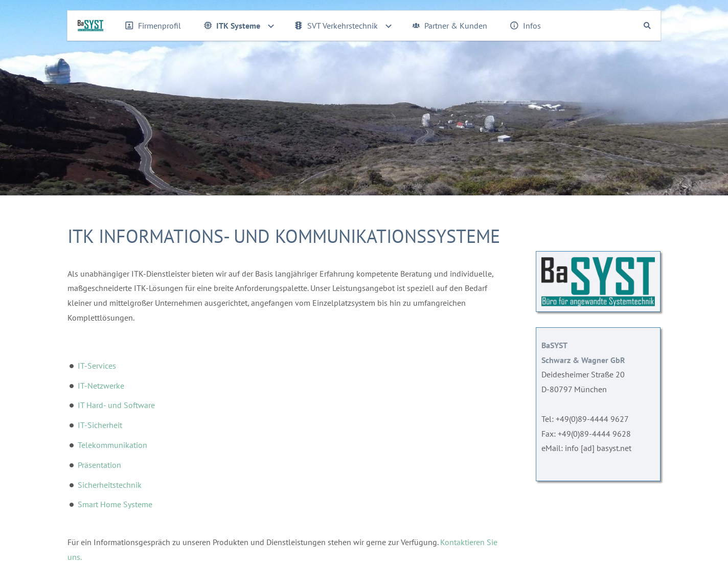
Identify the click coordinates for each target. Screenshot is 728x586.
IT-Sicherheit (100, 425)
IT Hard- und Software (116, 405)
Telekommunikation (112, 445)
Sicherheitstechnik (110, 485)
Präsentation (99, 465)
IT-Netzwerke (101, 386)
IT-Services (97, 366)
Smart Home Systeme (115, 504)
